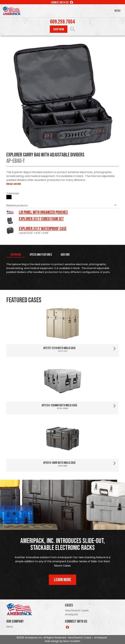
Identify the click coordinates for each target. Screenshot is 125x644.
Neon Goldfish (72, 641)
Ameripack (71, 614)
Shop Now (59, 29)
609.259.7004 (62, 22)
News (10, 627)
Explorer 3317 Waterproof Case (43, 229)
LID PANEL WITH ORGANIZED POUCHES (43, 212)
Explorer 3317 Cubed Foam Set (41, 219)
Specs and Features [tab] (41, 255)
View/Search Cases (77, 610)
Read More (14, 184)
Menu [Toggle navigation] (117, 11)
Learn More (63, 580)
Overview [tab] (16, 255)
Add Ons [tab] (65, 255)
